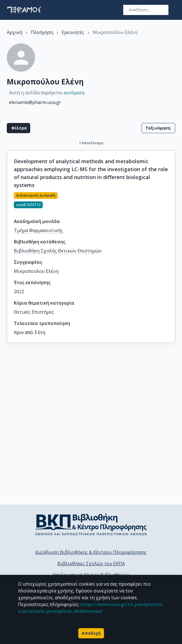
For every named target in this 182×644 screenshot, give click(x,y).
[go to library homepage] (91, 524)
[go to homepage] (24, 10)
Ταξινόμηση (158, 128)
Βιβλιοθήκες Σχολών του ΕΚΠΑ (91, 564)
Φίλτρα (19, 128)
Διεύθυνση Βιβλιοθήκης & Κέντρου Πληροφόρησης (91, 552)
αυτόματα (74, 93)
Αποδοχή (91, 633)
